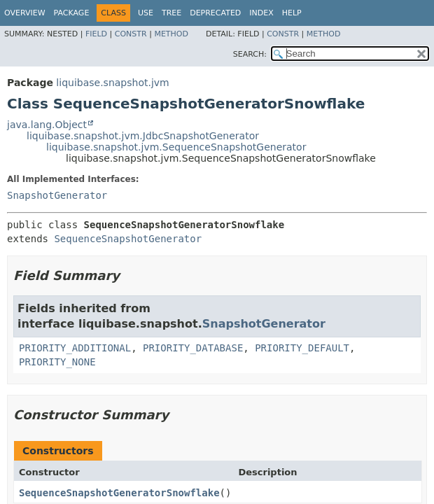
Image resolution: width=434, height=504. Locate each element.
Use (146, 13)
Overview (25, 13)
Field (96, 34)
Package (72, 13)
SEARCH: (250, 54)
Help (292, 13)
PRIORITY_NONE (57, 362)
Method (171, 34)
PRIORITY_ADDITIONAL (75, 348)
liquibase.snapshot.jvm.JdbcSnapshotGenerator (143, 136)
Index (261, 13)
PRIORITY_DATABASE (193, 348)
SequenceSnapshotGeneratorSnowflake (119, 493)
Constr (131, 34)
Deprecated (215, 13)
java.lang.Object (47, 125)
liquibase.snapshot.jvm (112, 83)
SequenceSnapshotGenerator (128, 239)
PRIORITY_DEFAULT (302, 348)
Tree (171, 13)
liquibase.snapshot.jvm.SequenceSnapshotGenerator (176, 147)
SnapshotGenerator (57, 195)
